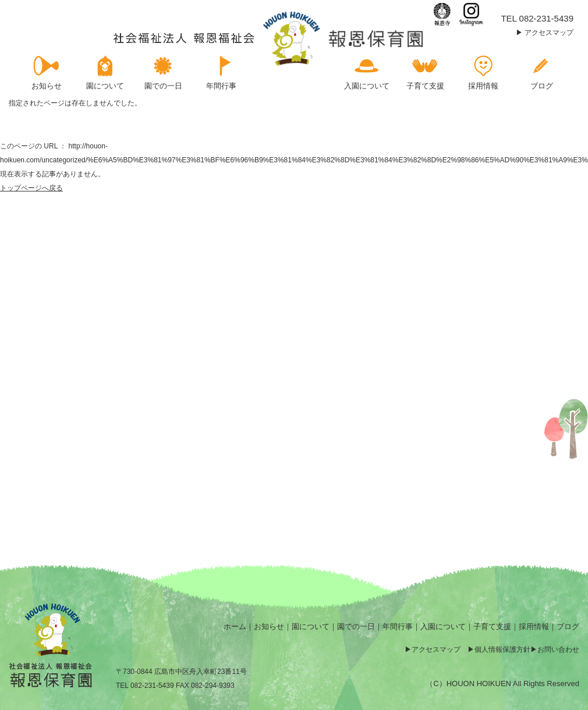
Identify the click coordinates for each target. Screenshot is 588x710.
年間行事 (398, 626)
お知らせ (269, 626)
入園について (443, 626)
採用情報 (534, 626)
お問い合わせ (558, 649)
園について (311, 626)
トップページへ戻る (31, 188)
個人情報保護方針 (502, 649)
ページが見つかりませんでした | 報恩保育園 (269, 39)
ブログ (568, 626)
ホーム (235, 626)
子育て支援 (492, 626)
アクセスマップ (549, 33)
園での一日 (356, 626)
